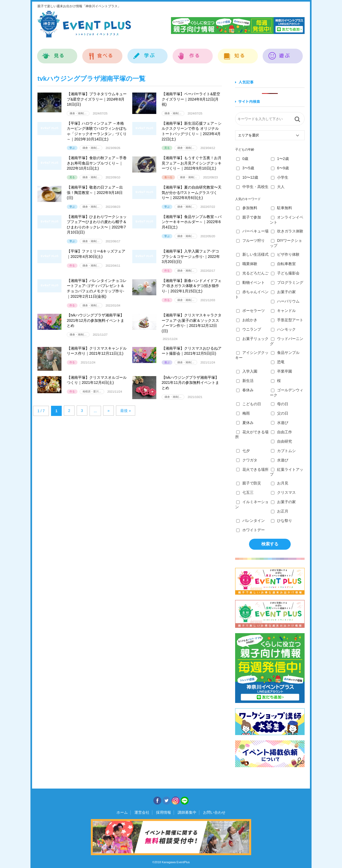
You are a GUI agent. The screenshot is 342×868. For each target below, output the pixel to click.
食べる (102, 53)
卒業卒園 (281, 371)
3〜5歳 (245, 168)
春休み (245, 390)
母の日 (280, 404)
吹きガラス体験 (287, 231)
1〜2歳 (280, 159)
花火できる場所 (252, 469)
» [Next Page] (108, 411)
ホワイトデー (250, 530)
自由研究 (281, 441)
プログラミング (287, 282)
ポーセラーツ (250, 311)
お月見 (280, 483)
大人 (278, 187)
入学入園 (247, 371)
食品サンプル (285, 353)
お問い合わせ (214, 812)
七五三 (245, 492)
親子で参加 (249, 217)
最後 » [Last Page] (126, 411)
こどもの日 (249, 404)
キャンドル (283, 311)
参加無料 (247, 208)
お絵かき (247, 320)
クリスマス (283, 492)
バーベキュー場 (252, 231)
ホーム (122, 812)
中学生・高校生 (252, 187)
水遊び (280, 423)
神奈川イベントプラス (84, 24)
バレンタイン (250, 521)
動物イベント (250, 282)
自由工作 (281, 432)
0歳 (242, 159)
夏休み (245, 423)
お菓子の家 (283, 292)
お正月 (280, 511)
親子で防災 (249, 483)
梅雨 (243, 413)
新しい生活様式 (252, 254)
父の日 (280, 413)
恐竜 (278, 362)
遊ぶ (283, 53)
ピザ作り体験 (285, 254)
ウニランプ (249, 329)
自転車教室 (283, 264)
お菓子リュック (252, 339)
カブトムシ (283, 451)
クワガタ (247, 460)
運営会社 (142, 812)
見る (57, 53)
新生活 (245, 381)
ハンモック (283, 329)
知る (238, 53)
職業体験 (247, 264)
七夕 (243, 451)
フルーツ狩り (250, 240)
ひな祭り (281, 521)
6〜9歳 (280, 168)
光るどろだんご (252, 273)
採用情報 (164, 812)
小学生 (280, 177)
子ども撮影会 (285, 273)
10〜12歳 (247, 177)
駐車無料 (281, 208)
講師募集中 (187, 812)
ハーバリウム (285, 301)
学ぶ (148, 53)
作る (193, 53)
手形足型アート (287, 320)
